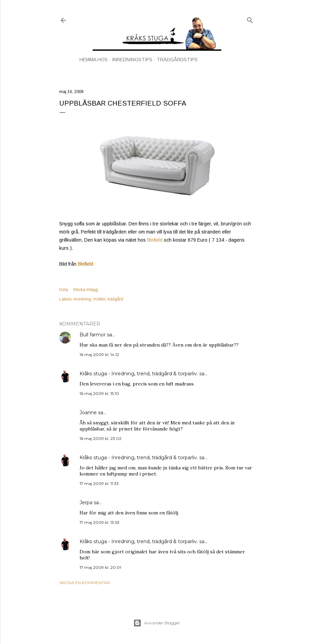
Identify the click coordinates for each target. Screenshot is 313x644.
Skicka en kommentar (85, 583)
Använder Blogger (157, 623)
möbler (99, 299)
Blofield (155, 240)
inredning (82, 299)
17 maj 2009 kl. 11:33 (99, 483)
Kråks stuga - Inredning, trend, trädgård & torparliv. (139, 374)
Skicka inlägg (85, 290)
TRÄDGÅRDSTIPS (177, 60)
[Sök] (250, 19)
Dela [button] (64, 290)
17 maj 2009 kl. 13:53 (99, 522)
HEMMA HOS (94, 60)
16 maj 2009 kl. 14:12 (99, 354)
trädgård (115, 299)
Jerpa (86, 503)
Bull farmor (93, 335)
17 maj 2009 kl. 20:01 (100, 567)
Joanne (88, 413)
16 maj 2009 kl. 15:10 (99, 393)
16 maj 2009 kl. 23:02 (100, 438)
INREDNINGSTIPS (132, 60)
